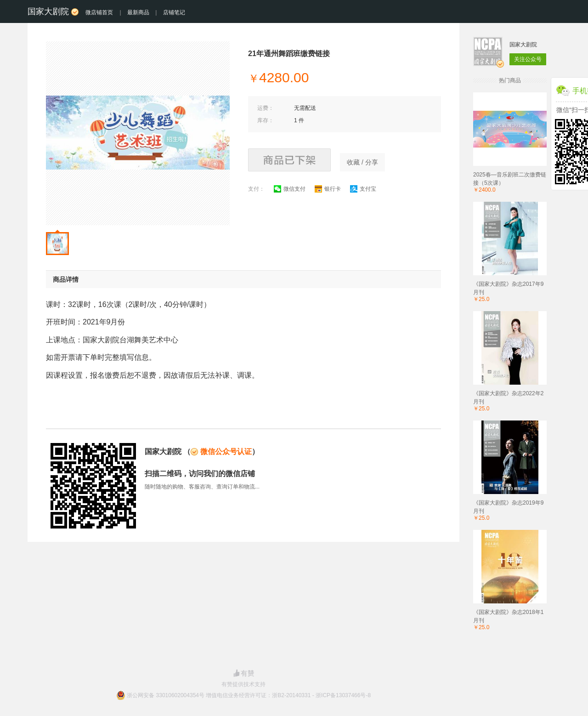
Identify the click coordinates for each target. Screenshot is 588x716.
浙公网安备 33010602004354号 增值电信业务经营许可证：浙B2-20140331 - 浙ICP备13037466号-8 (249, 695)
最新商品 (138, 12)
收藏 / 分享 (362, 162)
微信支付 (290, 189)
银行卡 (328, 189)
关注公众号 (528, 59)
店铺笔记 (174, 12)
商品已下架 (289, 160)
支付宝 (363, 189)
